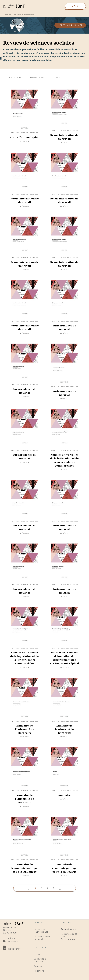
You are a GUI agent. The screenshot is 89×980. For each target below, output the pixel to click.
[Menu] (75, 6)
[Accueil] (14, 6)
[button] (70, 25)
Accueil (8, 15)
